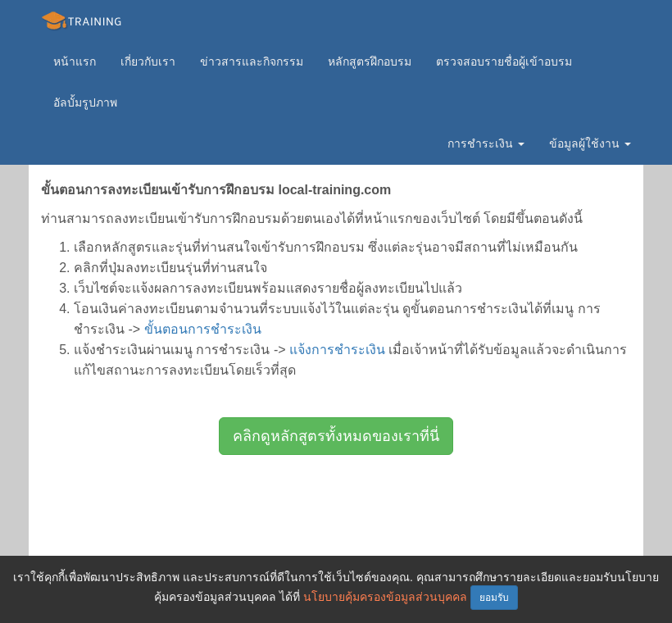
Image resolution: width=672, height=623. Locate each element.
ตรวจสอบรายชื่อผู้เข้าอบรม (504, 61)
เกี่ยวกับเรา (148, 61)
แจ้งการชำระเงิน (337, 350)
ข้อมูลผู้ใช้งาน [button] (590, 143)
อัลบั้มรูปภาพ (85, 102)
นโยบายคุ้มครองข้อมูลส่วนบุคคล (385, 597)
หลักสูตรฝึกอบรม (370, 61)
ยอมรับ (494, 598)
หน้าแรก (75, 61)
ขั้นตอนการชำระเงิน (203, 329)
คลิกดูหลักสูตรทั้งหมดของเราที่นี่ (336, 436)
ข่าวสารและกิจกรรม (252, 61)
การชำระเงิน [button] (486, 143)
